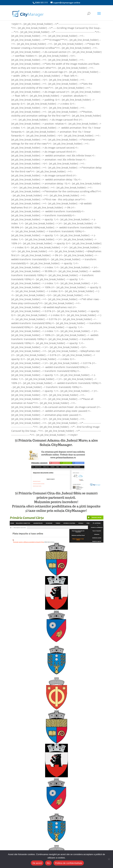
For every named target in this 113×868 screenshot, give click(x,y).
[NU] (109, 859)
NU (48, 863)
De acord (37, 863)
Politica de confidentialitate (69, 863)
